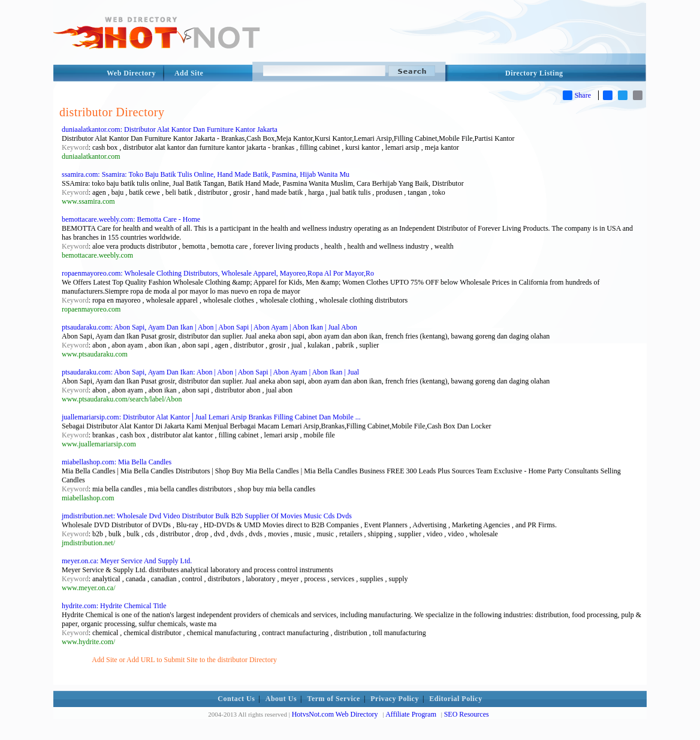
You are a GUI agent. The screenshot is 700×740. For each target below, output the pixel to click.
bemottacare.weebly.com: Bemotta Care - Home (131, 219)
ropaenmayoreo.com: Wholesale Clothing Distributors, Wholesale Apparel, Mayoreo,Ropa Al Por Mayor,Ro (218, 273)
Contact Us (236, 699)
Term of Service (334, 699)
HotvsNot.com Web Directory (335, 714)
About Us (281, 699)
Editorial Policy (455, 699)
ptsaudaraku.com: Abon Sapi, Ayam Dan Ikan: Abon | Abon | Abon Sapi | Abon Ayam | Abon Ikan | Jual (210, 372)
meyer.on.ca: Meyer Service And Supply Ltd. (127, 561)
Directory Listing (534, 73)
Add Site (189, 73)
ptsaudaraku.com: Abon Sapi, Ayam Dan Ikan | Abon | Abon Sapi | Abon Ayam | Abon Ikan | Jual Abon (209, 327)
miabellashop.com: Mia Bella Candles (117, 462)
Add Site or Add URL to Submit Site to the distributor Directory (184, 660)
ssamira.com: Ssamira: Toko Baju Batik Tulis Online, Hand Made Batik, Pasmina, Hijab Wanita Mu (206, 174)
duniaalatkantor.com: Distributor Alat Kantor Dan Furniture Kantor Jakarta (170, 129)
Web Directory (131, 73)
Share (577, 95)
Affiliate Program (411, 714)
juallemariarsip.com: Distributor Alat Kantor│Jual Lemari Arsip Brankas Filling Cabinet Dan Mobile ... (211, 417)
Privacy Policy (395, 699)
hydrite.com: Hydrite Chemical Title (114, 606)
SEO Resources (467, 714)
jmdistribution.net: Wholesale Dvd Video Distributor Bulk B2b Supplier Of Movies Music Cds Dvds (207, 516)
